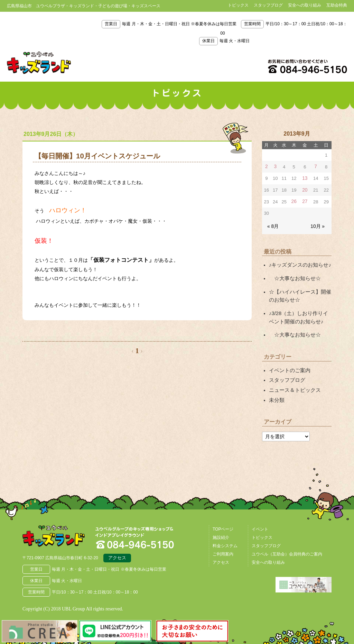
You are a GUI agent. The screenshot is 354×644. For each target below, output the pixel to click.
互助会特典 (337, 5)
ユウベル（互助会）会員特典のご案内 (287, 548)
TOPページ (223, 523)
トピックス (238, 5)
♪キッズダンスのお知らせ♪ (298, 264)
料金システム (225, 539)
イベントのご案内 (288, 366)
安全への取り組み (305, 5)
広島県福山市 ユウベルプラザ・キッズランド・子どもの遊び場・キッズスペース (58, 531)
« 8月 (273, 225)
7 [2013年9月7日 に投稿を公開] (315, 167)
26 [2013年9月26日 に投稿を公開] (294, 201)
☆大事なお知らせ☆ (293, 276)
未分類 (276, 394)
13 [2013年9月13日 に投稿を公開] (305, 178)
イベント (260, 523)
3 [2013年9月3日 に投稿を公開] (275, 167)
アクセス (117, 553)
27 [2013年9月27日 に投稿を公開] (305, 201)
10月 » (318, 225)
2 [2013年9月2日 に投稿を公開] (266, 167)
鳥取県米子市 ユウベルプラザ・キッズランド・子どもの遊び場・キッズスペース (39, 63)
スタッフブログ (268, 5)
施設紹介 (221, 531)
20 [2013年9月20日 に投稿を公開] (305, 189)
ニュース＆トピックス (293, 385)
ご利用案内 (223, 548)
